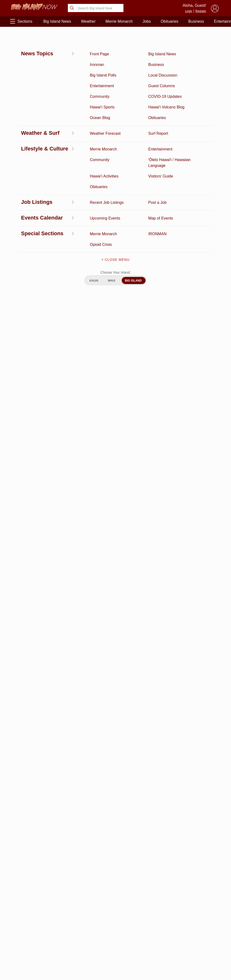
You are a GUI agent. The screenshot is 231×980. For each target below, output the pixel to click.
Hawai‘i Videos (27, 926)
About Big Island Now (115, 904)
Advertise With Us (115, 945)
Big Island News (57, 21)
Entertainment (56, 911)
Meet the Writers (115, 935)
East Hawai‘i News (28, 38)
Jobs (147, 21)
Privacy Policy (177, 933)
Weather (88, 21)
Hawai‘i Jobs (27, 941)
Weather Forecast (56, 933)
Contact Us (115, 925)
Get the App (115, 915)
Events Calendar (56, 941)
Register (201, 11)
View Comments (79, 821)
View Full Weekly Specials (78, 878)
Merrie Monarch (119, 21)
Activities (27, 903)
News (27, 918)
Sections (21, 21)
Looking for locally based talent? (104, 695)
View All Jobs (38, 703)
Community (27, 948)
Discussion (27, 911)
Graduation (56, 956)
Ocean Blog (56, 918)
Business (196, 21)
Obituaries (170, 21)
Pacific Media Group (203, 923)
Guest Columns (56, 948)
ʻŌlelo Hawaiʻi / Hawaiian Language (27, 961)
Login (189, 11)
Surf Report (27, 933)
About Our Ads (201, 933)
